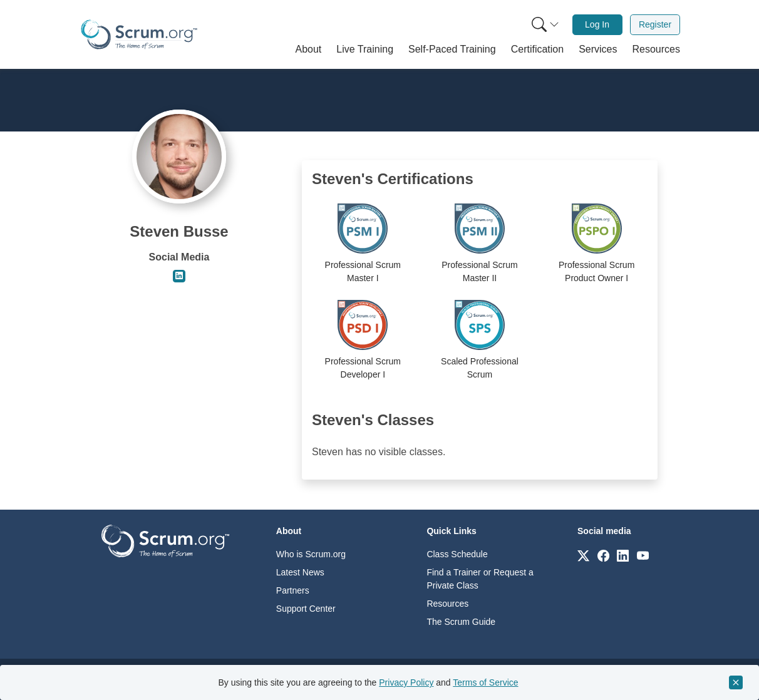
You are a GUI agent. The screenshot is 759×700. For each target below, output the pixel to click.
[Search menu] (545, 25)
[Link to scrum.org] (583, 555)
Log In (597, 24)
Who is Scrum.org (311, 554)
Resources (447, 604)
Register (655, 24)
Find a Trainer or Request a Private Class (480, 579)
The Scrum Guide (461, 622)
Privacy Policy (406, 682)
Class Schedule (457, 554)
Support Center (306, 609)
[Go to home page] (165, 540)
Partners (293, 590)
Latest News (300, 572)
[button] (309, 49)
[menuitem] (544, 25)
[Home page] (139, 34)
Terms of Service (485, 682)
